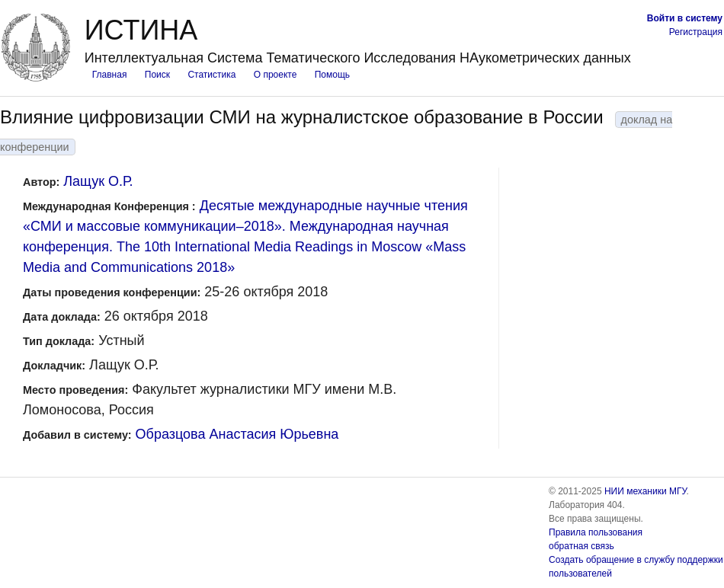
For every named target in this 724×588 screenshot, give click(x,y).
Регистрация (696, 32)
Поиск (157, 75)
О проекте (276, 75)
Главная (110, 75)
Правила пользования (596, 532)
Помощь (332, 75)
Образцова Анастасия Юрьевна (237, 434)
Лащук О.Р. (98, 181)
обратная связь (581, 546)
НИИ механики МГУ (646, 491)
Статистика (211, 75)
